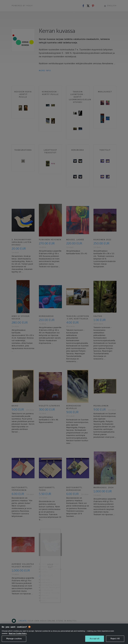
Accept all (95, 639)
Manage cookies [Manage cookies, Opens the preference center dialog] (14, 639)
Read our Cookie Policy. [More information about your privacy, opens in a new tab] (18, 633)
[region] (64, 634)
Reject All (115, 639)
